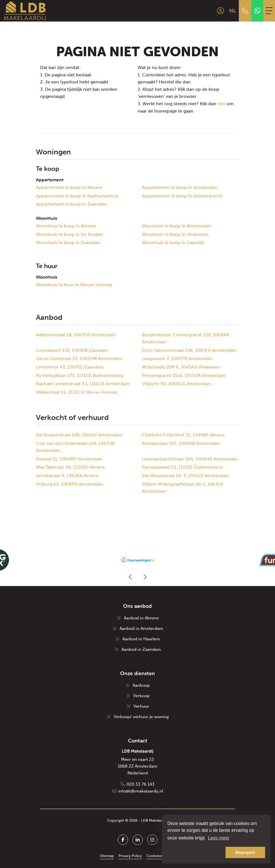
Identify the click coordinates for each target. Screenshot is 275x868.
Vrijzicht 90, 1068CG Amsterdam (177, 384)
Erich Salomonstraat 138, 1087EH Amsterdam (189, 350)
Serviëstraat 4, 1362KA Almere (67, 476)
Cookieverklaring (161, 856)
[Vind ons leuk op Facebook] (123, 840)
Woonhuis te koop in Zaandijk (173, 243)
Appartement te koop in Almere (69, 187)
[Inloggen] (220, 11)
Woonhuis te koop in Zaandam (68, 243)
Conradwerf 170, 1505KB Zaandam (72, 350)
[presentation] (131, 577)
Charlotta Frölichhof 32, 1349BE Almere (183, 435)
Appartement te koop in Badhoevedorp (77, 196)
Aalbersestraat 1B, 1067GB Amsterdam (76, 335)
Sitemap (107, 856)
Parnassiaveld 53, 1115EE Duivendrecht (182, 467)
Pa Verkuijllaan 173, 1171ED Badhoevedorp (80, 375)
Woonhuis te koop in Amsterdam (177, 226)
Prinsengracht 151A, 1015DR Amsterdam (184, 375)
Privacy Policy (130, 856)
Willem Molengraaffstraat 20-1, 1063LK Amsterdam (182, 488)
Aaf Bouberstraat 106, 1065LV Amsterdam (79, 435)
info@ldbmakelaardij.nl (141, 791)
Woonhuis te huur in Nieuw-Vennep (74, 285)
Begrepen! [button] (245, 852)
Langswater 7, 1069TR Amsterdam (177, 358)
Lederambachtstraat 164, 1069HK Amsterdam (190, 459)
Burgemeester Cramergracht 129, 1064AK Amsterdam (186, 338)
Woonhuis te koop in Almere (66, 226)
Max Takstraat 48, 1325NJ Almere (70, 467)
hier (221, 104)
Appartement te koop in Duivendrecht (182, 196)
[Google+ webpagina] (152, 840)
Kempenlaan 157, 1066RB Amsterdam (181, 443)
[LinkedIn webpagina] (138, 840)
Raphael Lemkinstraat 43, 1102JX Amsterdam (83, 384)
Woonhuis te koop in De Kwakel (69, 234)
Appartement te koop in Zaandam (71, 204)
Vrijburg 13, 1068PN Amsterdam (70, 484)
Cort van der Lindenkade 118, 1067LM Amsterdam (75, 447)
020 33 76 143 (141, 784)
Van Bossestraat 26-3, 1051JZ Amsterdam (185, 476)
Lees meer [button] (219, 838)
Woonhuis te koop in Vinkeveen (175, 234)
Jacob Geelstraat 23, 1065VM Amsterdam (79, 358)
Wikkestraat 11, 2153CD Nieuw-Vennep (77, 392)
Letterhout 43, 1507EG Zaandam (70, 367)
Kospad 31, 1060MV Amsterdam (69, 459)
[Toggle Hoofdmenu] (269, 11)
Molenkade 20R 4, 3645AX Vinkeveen (181, 367)
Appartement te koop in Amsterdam (180, 187)
